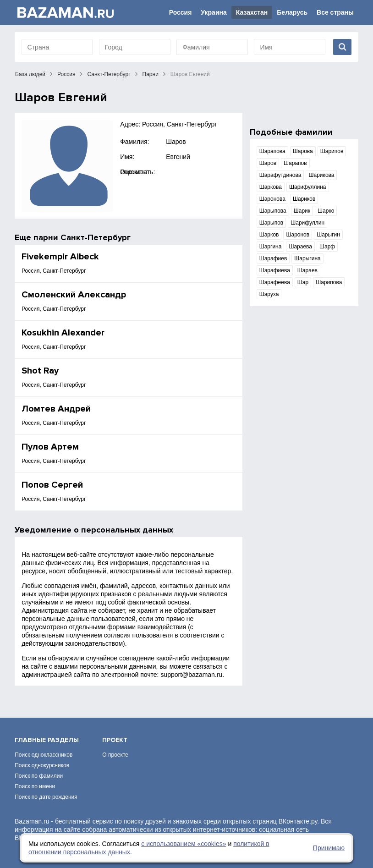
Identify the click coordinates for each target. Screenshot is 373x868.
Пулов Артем (50, 447)
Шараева (300, 247)
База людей (30, 74)
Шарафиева (275, 270)
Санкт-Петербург (109, 74)
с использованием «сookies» (184, 844)
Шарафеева (275, 282)
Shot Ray (40, 371)
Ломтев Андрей (56, 409)
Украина (214, 12)
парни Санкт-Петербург (82, 237)
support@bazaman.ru (191, 675)
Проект (115, 740)
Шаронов (298, 235)
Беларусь (292, 12)
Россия (181, 12)
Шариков (304, 199)
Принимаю (329, 848)
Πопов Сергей (52, 485)
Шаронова (272, 199)
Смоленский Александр (74, 295)
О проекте (115, 755)
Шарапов (295, 163)
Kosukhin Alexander (63, 333)
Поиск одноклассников (44, 755)
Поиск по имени (35, 786)
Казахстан (252, 12)
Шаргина (271, 247)
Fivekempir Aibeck (60, 257)
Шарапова (272, 151)
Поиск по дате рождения (46, 797)
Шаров (176, 142)
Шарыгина (307, 258)
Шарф (327, 247)
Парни (151, 74)
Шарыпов (272, 223)
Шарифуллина (308, 187)
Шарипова (329, 282)
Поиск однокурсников (42, 765)
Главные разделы (47, 740)
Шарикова (321, 175)
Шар (303, 282)
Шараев (307, 270)
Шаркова (271, 187)
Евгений (178, 157)
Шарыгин (328, 235)
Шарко (326, 211)
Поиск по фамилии (39, 776)
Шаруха (269, 294)
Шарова (303, 151)
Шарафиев (273, 258)
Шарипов (332, 151)
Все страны (335, 12)
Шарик (302, 211)
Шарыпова (273, 211)
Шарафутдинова (280, 175)
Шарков (269, 235)
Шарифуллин (307, 223)
